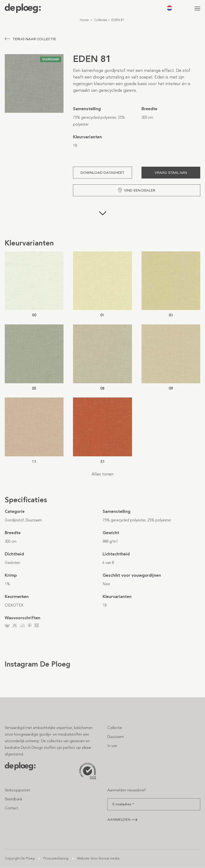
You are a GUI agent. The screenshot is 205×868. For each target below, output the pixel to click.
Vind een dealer (137, 190)
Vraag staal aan (171, 172)
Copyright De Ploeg (20, 858)
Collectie (101, 20)
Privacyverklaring (56, 858)
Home (84, 20)
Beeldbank (14, 799)
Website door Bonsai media (98, 858)
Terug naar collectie (30, 39)
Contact (11, 808)
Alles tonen (102, 474)
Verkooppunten (18, 790)
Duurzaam (116, 737)
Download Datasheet (102, 173)
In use (112, 746)
